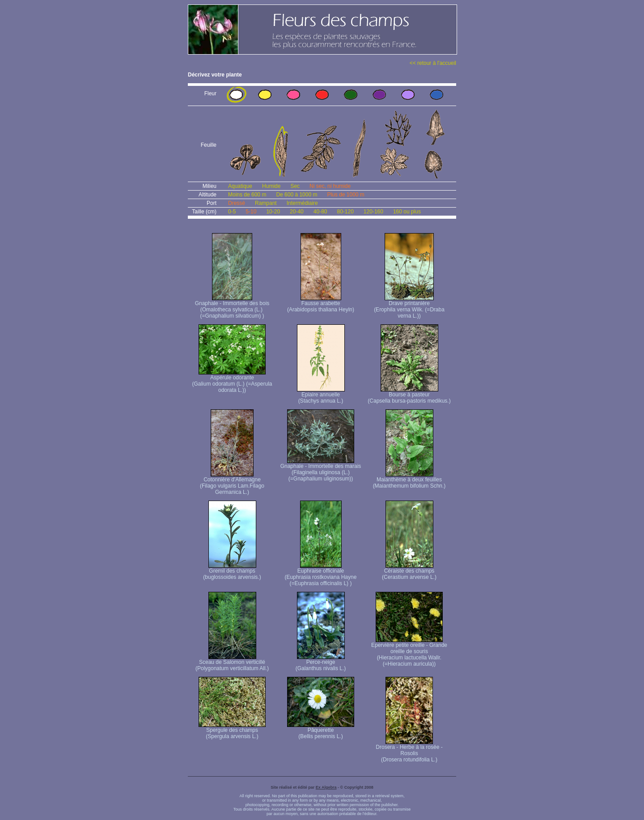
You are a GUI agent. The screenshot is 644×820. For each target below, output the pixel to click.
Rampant (266, 203)
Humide (271, 186)
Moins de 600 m (247, 195)
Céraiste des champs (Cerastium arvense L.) (409, 571)
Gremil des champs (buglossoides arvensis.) (232, 571)
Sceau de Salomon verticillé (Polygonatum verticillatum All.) (232, 663)
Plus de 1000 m (345, 195)
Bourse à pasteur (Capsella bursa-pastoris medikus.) (409, 395)
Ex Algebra (326, 787)
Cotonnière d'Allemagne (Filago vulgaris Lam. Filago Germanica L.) (232, 483)
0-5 (232, 212)
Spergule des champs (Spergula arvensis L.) (232, 731)
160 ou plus (407, 212)
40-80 (320, 212)
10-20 (273, 212)
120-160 (373, 212)
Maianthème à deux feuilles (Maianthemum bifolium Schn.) (409, 480)
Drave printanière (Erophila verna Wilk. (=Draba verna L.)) (409, 307)
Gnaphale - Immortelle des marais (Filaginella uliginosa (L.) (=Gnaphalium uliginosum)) (321, 470)
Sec (295, 186)
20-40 (297, 212)
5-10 (251, 212)
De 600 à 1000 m (297, 195)
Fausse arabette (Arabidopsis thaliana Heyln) (321, 304)
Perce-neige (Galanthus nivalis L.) (321, 663)
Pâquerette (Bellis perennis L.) (321, 731)
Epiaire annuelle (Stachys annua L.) (321, 395)
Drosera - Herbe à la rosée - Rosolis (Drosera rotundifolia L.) (409, 751)
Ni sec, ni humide (330, 186)
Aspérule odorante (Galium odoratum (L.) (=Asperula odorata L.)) (232, 381)
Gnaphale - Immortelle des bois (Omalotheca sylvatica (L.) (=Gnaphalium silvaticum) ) (232, 307)
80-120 (345, 212)
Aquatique (240, 186)
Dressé (237, 203)
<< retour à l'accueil (433, 63)
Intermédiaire (302, 203)
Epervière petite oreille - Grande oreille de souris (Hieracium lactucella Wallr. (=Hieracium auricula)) (409, 652)
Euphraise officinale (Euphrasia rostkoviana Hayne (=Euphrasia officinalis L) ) (321, 575)
